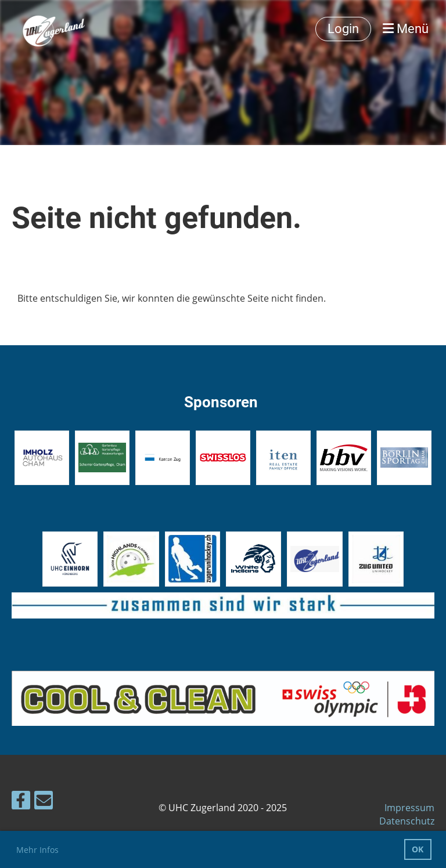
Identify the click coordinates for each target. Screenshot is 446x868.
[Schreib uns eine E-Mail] (44, 802)
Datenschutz (407, 821)
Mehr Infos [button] (37, 850)
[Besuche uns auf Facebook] (21, 802)
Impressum (409, 808)
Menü (406, 29)
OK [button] (418, 849)
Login (343, 29)
